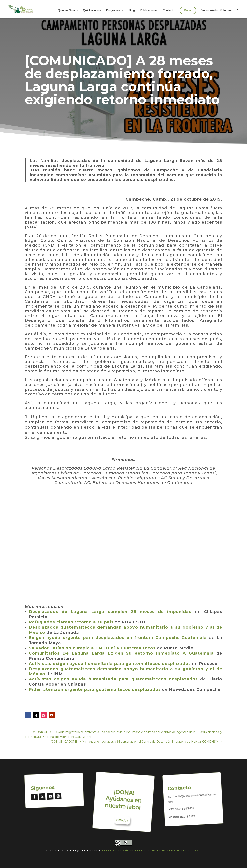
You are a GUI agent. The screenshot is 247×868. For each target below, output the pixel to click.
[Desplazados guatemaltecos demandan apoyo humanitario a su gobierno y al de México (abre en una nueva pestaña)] (46, 632)
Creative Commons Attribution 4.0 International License (151, 851)
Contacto (169, 11)
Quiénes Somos (68, 11)
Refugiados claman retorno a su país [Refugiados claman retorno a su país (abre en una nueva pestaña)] (71, 622)
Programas (113, 11)
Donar (188, 10)
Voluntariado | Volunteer (217, 11)
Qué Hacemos (92, 11)
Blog (132, 11)
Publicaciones (149, 11)
